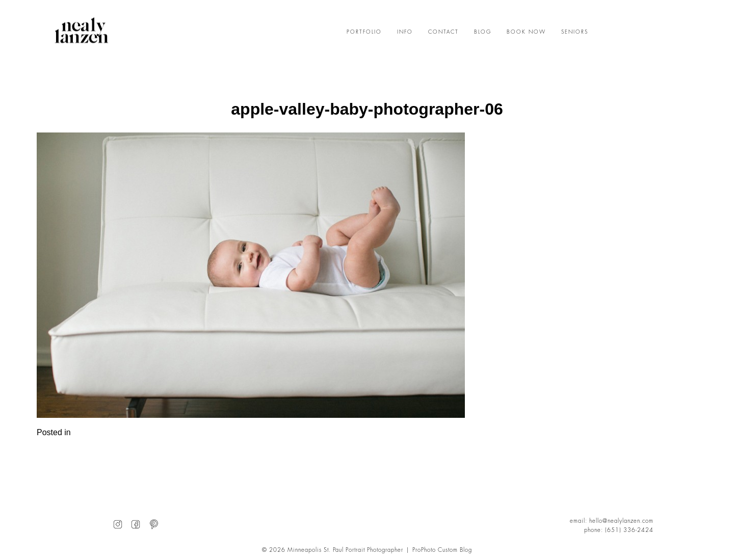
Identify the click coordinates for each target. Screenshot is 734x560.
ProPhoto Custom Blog (442, 550)
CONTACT (443, 32)
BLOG (483, 32)
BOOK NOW (526, 32)
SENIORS (575, 32)
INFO (405, 32)
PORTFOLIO (364, 32)
